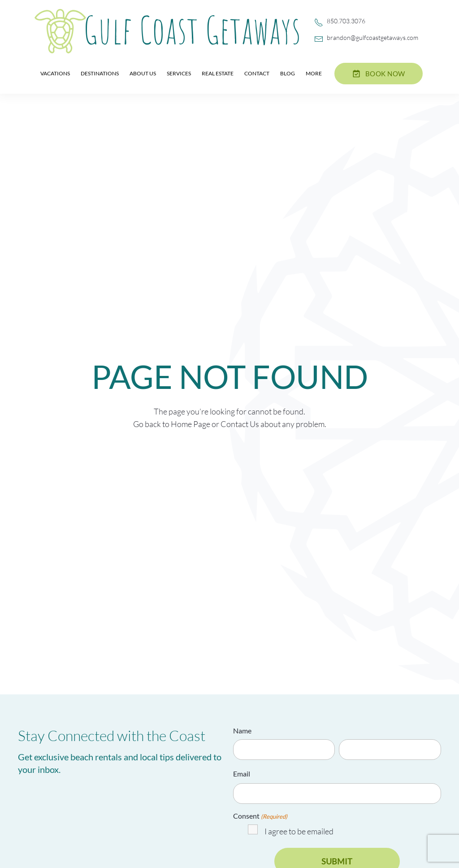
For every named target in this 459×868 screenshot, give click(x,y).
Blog (288, 73)
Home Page (191, 424)
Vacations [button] (55, 73)
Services (179, 73)
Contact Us (240, 424)
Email (242, 774)
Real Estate (218, 73)
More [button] (314, 73)
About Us (143, 73)
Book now (379, 74)
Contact (257, 73)
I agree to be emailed (299, 831)
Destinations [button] (100, 73)
